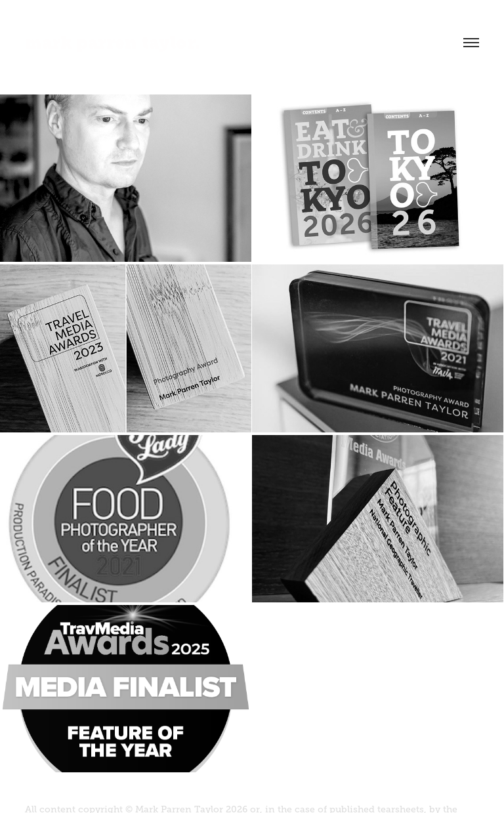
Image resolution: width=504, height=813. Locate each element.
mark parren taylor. (113, 43)
